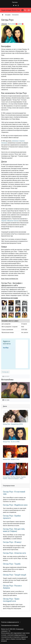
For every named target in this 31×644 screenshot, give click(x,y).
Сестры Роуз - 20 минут (12, 542)
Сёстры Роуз (6, 396)
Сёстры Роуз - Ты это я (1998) (11, 442)
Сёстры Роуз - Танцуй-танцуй (15, 575)
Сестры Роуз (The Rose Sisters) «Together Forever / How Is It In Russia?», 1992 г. (14, 478)
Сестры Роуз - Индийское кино (15, 505)
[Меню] (29, 10)
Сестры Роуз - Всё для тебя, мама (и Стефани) (14, 530)
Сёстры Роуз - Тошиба (12, 564)
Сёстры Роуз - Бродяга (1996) (11, 459)
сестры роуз (6, 372)
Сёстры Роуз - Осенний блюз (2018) (13, 424)
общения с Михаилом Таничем (10, 221)
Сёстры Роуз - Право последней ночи (11, 600)
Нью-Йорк (6, 348)
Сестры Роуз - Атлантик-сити (14, 553)
